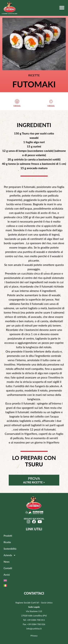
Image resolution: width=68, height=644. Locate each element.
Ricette (7, 542)
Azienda (9, 555)
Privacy (34, 636)
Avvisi (7, 575)
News (7, 562)
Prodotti (8, 536)
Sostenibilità (10, 549)
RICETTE (34, 75)
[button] (62, 8)
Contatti (8, 568)
